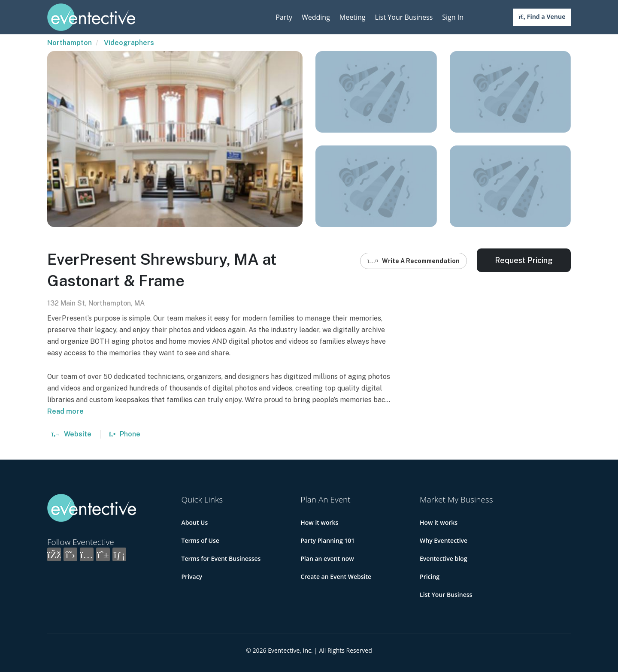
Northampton (70, 43)
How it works (319, 522)
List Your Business (404, 17)
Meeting (353, 17)
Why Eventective (444, 540)
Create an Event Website (336, 577)
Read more (65, 411)
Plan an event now (327, 558)
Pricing (430, 577)
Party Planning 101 (327, 540)
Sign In (453, 17)
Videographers (129, 43)
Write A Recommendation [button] (414, 261)
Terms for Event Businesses (221, 558)
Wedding (316, 17)
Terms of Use (200, 540)
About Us (195, 522)
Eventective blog (443, 558)
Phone (125, 434)
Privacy (192, 577)
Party (284, 17)
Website (71, 434)
